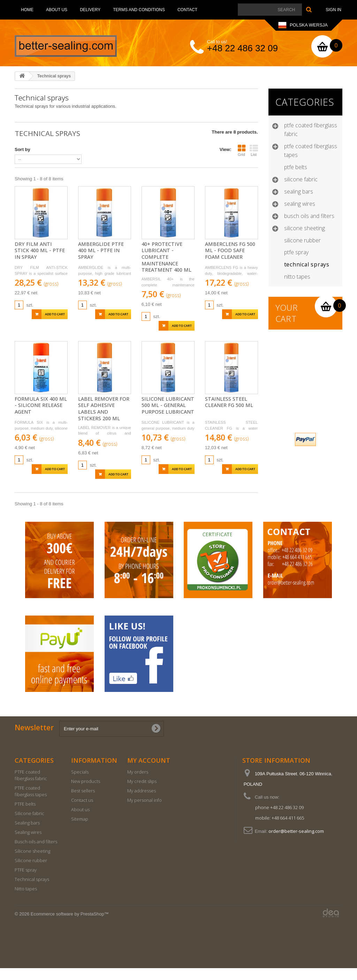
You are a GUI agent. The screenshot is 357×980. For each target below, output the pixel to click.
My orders (138, 784)
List (254, 150)
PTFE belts (296, 167)
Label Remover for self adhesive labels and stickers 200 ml (104, 409)
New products (86, 793)
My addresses (142, 802)
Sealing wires (300, 204)
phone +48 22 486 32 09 (279, 819)
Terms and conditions (139, 10)
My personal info (145, 812)
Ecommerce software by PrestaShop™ (70, 926)
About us (57, 10)
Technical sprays (307, 264)
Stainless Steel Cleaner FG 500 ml (229, 402)
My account (149, 772)
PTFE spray (296, 252)
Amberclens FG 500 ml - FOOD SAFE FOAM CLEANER (230, 251)
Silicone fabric (301, 179)
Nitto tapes (297, 277)
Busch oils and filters (309, 216)
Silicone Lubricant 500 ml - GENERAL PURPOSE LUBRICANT (168, 405)
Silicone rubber (302, 240)
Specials (80, 784)
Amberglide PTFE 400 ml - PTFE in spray (101, 251)
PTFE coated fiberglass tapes (311, 150)
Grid (242, 150)
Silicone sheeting (305, 228)
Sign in (333, 10)
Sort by (22, 149)
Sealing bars (299, 191)
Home (27, 10)
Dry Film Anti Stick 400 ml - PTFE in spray (40, 251)
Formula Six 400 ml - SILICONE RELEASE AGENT (41, 405)
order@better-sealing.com (296, 843)
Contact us (82, 812)
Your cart (287, 313)
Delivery (90, 10)
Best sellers (83, 802)
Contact (187, 10)
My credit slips (142, 793)
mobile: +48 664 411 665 (280, 830)
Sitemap (80, 831)
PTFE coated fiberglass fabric (311, 130)
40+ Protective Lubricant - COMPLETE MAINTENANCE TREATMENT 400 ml (166, 257)
